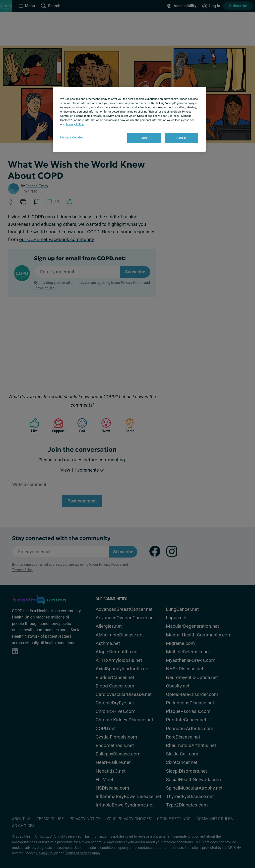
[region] (129, 119)
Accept (181, 138)
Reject (144, 138)
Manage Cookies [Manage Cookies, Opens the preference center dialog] (72, 137)
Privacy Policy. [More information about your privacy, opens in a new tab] (75, 124)
